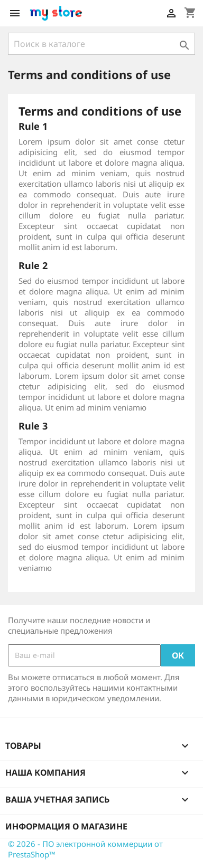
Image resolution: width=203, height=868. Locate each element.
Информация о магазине (66, 826)
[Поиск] (101, 44)
